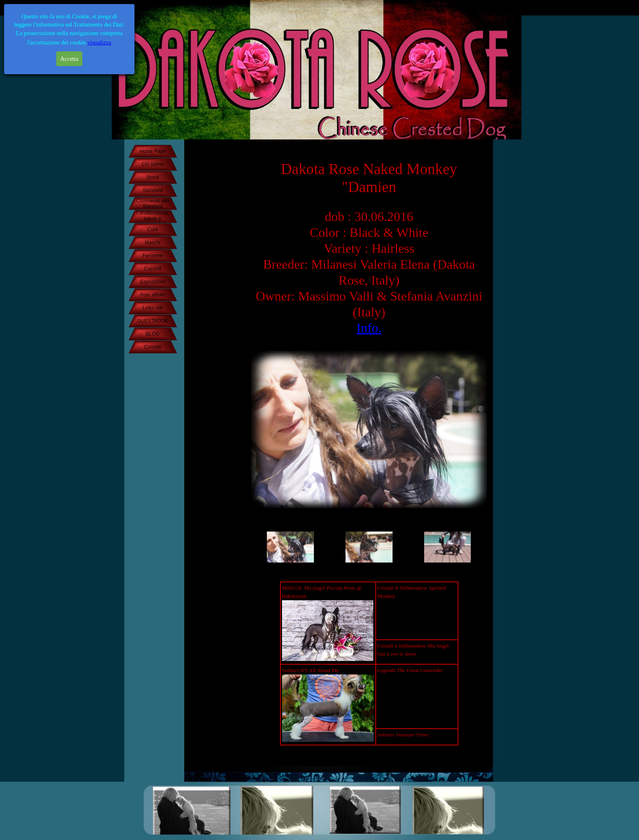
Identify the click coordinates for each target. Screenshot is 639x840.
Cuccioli (152, 269)
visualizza (99, 42)
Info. (369, 328)
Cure (152, 230)
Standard (153, 190)
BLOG (153, 334)
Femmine (152, 256)
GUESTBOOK (152, 321)
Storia (153, 177)
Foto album (152, 295)
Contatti (153, 347)
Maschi (152, 243)
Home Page (153, 151)
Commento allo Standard (153, 203)
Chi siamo (153, 164)
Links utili (153, 308)
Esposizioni (153, 282)
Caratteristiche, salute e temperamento (153, 219)
